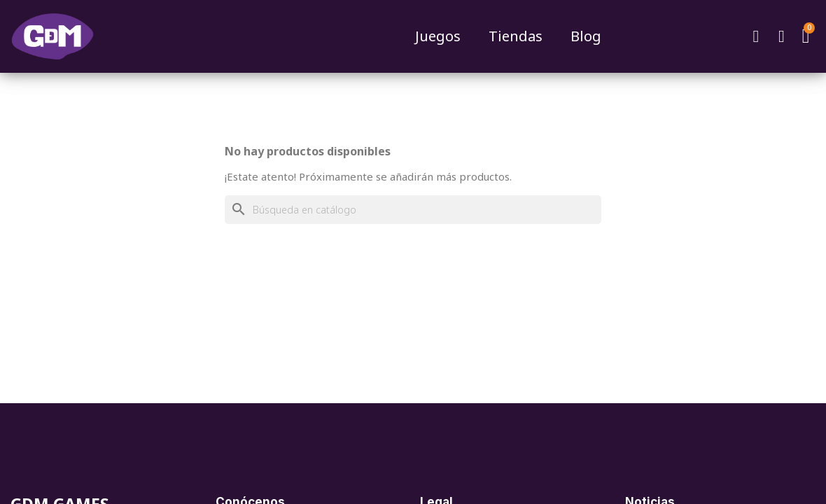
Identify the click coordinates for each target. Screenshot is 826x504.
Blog (586, 36)
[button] (756, 36)
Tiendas (516, 36)
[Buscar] (413, 210)
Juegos (438, 36)
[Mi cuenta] (782, 36)
